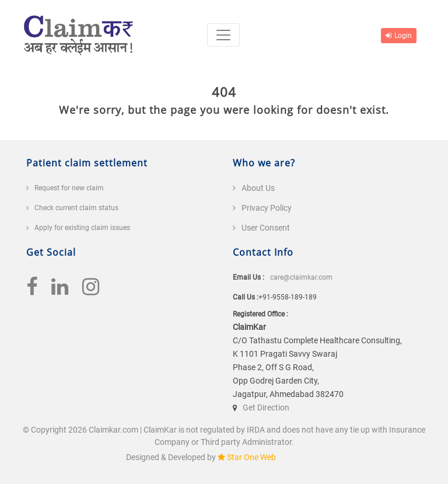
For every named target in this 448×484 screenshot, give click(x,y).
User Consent (266, 228)
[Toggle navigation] (223, 35)
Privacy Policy (267, 208)
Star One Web (251, 457)
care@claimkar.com (301, 277)
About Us (258, 188)
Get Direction (266, 408)
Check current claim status (76, 208)
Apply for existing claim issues (82, 228)
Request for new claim (69, 188)
